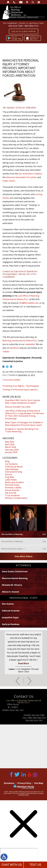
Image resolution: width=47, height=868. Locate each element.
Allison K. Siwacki (11, 592)
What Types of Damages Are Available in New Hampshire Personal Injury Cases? (24, 424)
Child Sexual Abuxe (14, 467)
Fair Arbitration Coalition (30, 174)
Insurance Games (12, 380)
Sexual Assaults (12, 490)
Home (8, 2)
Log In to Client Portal (24, 31)
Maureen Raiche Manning (15, 578)
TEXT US (35, 865)
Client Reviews (12, 469)
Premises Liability (13, 488)
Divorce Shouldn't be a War (18, 407)
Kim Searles (8, 604)
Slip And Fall (11, 493)
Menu (39, 2)
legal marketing (31, 793)
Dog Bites (10, 477)
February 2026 (12, 450)
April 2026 (10, 444)
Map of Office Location (23, 746)
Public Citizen (9, 181)
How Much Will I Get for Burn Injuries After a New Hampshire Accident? (23, 402)
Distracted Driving (14, 472)
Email (21, 2)
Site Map (39, 783)
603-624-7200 (16, 26)
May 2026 (10, 442)
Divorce (9, 474)
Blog (7, 461)
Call (14, 2)
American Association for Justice (21, 177)
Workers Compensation (16, 498)
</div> (19, 858)
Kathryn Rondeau (11, 624)
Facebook (14, 348)
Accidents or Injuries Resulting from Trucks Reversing (22, 430)
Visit (27, 2)
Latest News (11, 480)
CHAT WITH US (12, 865)
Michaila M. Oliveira (12, 585)
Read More (24, 663)
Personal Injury (12, 485)
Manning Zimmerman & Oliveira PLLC (20, 341)
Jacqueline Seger (10, 617)
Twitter (6, 352)
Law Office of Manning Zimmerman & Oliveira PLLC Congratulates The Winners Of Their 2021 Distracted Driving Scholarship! (25, 415)
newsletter (30, 344)
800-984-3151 (32, 26)
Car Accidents (11, 464)
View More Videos (24, 556)
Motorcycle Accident (14, 482)
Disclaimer (9, 783)
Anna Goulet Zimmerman (15, 571)
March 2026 (11, 447)
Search (33, 2)
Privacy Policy (24, 783)
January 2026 (11, 452)
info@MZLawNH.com (29, 303)
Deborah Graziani (11, 611)
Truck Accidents (12, 495)
